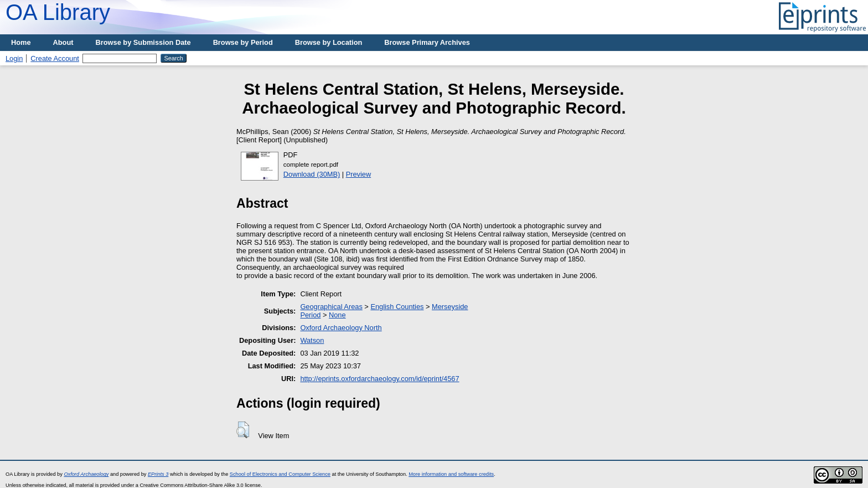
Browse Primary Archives (427, 42)
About (63, 42)
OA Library (58, 12)
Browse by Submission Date (143, 42)
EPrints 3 (158, 474)
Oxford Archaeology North (341, 328)
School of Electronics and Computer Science (280, 474)
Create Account (55, 58)
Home (21, 42)
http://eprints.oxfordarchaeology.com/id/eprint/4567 (379, 379)
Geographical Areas (331, 307)
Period (310, 315)
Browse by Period (243, 42)
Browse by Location (329, 42)
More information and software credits (451, 474)
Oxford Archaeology (86, 474)
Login (14, 58)
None (337, 315)
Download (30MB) (312, 174)
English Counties (397, 307)
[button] (243, 430)
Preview (359, 174)
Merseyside (450, 307)
